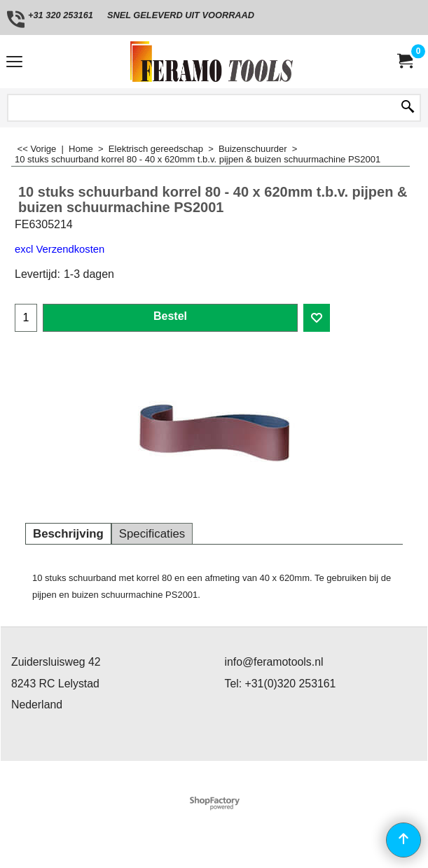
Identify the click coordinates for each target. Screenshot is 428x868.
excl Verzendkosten (60, 249)
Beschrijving (68, 534)
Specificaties (152, 534)
